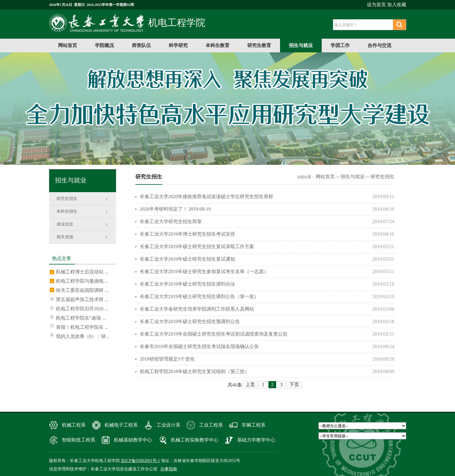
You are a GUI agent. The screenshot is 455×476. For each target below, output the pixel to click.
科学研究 (178, 45)
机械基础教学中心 (133, 440)
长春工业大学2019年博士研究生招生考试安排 (187, 234)
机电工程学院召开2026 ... (82, 309)
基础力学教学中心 (256, 440)
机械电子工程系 (121, 425)
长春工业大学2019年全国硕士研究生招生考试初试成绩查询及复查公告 (214, 334)
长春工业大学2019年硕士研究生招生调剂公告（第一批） (199, 296)
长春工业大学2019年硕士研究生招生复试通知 (187, 259)
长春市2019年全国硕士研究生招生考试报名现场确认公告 (199, 346)
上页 (250, 385)
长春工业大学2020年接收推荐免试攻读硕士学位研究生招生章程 (207, 196)
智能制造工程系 (79, 440)
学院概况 (104, 45)
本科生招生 (67, 211)
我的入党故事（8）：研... (83, 336)
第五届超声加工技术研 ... (82, 299)
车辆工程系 (254, 425)
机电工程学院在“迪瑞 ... (81, 318)
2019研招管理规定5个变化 (167, 359)
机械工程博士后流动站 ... (82, 272)
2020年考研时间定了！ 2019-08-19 (175, 209)
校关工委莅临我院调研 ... (82, 290)
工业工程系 (211, 425)
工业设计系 (168, 425)
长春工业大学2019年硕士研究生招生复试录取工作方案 (197, 246)
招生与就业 (301, 45)
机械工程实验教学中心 (195, 440)
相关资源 (65, 237)
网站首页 (68, 45)
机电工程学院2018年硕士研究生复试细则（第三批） (195, 371)
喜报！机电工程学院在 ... (82, 327)
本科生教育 (218, 45)
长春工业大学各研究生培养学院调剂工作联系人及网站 (197, 309)
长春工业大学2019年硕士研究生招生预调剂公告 (190, 321)
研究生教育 (259, 45)
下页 (294, 385)
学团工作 (340, 45)
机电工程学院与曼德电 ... (82, 281)
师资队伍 (141, 45)
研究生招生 (67, 199)
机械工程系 (74, 425)
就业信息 (65, 224)
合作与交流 (379, 45)
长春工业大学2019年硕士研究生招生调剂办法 (187, 284)
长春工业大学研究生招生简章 (171, 221)
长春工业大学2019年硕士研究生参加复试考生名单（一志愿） (204, 271)
